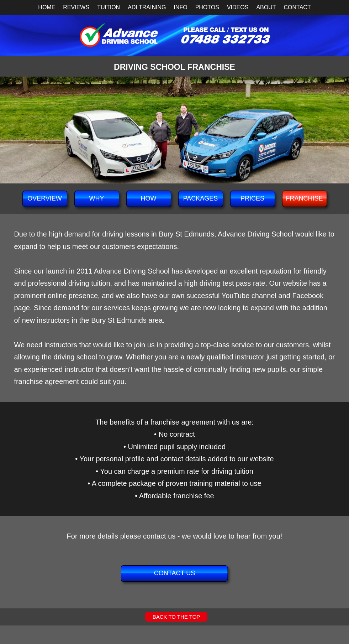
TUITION (109, 7)
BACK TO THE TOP (176, 617)
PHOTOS (207, 7)
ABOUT (266, 7)
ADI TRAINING (147, 7)
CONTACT (297, 7)
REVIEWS (76, 7)
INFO (180, 7)
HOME (47, 7)
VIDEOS (238, 7)
